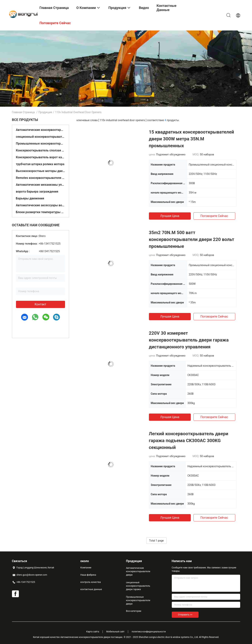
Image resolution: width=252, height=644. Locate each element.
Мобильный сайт (115, 632)
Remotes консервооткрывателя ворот (41, 178)
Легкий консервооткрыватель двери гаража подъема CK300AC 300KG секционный (189, 441)
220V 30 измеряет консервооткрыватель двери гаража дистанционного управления (189, 340)
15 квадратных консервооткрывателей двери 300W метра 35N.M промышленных (192, 139)
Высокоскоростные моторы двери (41, 171)
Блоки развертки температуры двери (41, 212)
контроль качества (91, 582)
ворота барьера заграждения (37, 192)
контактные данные (91, 589)
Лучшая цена (170, 216)
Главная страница (23, 112)
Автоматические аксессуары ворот (41, 205)
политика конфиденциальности (149, 632)
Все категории (134, 611)
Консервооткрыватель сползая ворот (41, 150)
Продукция (45, 112)
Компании (86, 568)
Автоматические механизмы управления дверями (41, 185)
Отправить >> (185, 615)
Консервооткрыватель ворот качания (41, 157)
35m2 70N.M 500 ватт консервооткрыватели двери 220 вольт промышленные (192, 239)
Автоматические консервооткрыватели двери (41, 130)
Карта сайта (93, 632)
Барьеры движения (30, 198)
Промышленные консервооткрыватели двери (41, 144)
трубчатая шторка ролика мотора (40, 164)
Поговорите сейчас (214, 216)
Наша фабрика (88, 575)
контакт (40, 304)
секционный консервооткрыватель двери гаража (41, 137)
